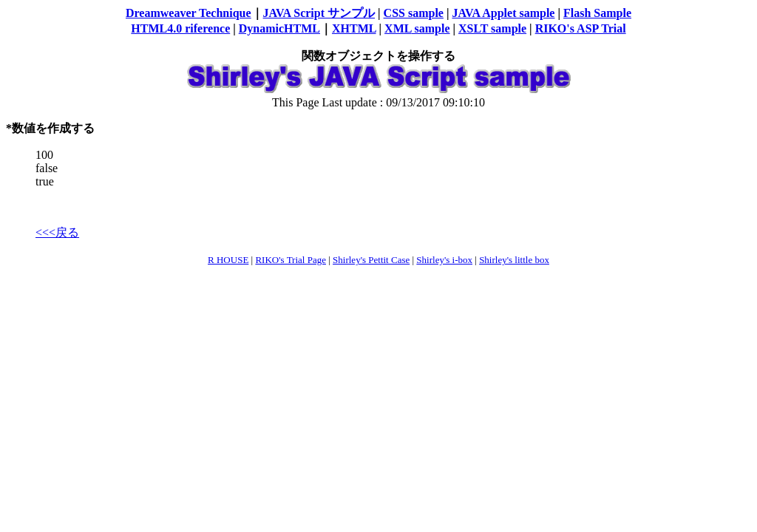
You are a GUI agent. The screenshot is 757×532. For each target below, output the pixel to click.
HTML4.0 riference (180, 28)
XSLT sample (492, 28)
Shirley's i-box (444, 260)
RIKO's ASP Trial (581, 28)
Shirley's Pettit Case (371, 260)
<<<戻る (57, 232)
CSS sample (414, 13)
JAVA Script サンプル (319, 13)
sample (431, 28)
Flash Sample (597, 13)
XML (398, 28)
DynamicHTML (279, 28)
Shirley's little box (514, 260)
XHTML (354, 28)
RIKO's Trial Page (291, 260)
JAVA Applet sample (503, 13)
